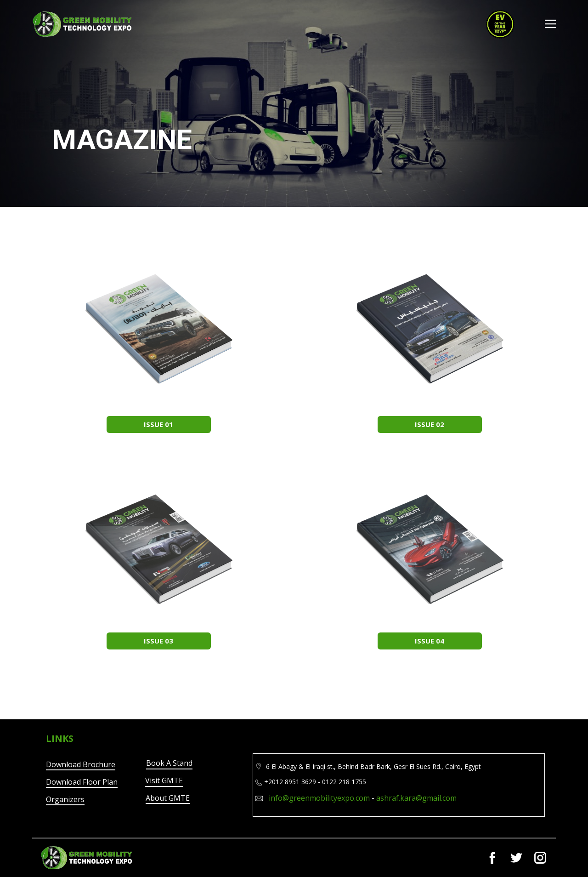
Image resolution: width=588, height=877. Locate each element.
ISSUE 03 (158, 641)
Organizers (65, 799)
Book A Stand (169, 763)
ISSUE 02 (430, 424)
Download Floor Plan (82, 782)
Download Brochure (81, 764)
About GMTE (168, 798)
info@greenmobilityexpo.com (319, 798)
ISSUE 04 (430, 641)
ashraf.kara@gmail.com (416, 798)
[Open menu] (550, 24)
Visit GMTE (164, 780)
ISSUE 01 (158, 424)
